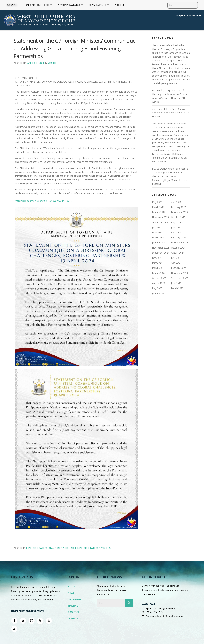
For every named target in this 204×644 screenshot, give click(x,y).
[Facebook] (14, 621)
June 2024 (176, 258)
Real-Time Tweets (37, 548)
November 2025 (160, 217)
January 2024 (159, 273)
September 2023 (180, 278)
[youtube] (40, 621)
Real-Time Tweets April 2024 (95, 548)
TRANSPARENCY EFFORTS (38, 5)
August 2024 (178, 253)
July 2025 (157, 227)
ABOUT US (120, 5)
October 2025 (178, 217)
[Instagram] (32, 621)
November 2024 (160, 248)
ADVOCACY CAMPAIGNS (71, 5)
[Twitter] (23, 621)
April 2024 (176, 263)
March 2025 (158, 237)
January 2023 (159, 293)
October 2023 (159, 278)
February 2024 (179, 268)
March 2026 (158, 207)
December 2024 (179, 243)
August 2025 (178, 222)
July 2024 (157, 258)
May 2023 (157, 288)
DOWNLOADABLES (99, 5)
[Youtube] (49, 621)
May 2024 (157, 263)
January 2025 (159, 243)
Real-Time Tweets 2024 (62, 548)
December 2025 (179, 212)
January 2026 (159, 212)
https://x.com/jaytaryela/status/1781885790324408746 (43, 201)
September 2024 (161, 253)
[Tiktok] (14, 629)
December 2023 (179, 273)
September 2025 (161, 222)
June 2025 (176, 227)
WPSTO (52, 63)
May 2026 (157, 202)
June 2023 (176, 283)
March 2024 (158, 268)
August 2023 (158, 283)
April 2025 (176, 232)
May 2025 (157, 232)
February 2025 (179, 237)
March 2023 (177, 288)
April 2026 (176, 202)
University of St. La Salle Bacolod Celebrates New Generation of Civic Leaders (170, 113)
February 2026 (179, 207)
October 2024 (178, 248)
